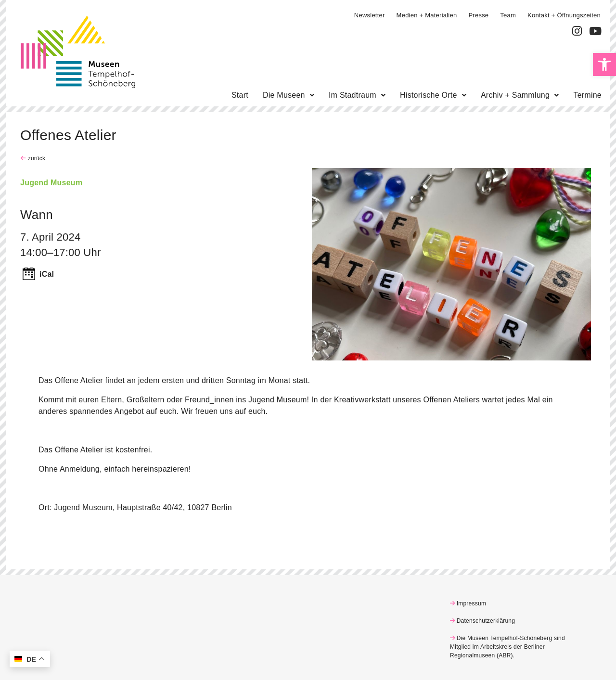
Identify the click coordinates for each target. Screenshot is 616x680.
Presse (478, 15)
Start (240, 95)
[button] (604, 64)
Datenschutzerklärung (486, 621)
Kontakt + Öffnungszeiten (564, 15)
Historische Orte (433, 95)
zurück (36, 158)
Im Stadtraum (357, 95)
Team (508, 15)
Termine (587, 95)
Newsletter (370, 15)
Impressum (472, 603)
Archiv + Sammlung (520, 95)
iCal (47, 274)
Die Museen (289, 95)
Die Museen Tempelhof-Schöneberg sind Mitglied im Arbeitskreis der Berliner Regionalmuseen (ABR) (507, 647)
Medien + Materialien (427, 15)
